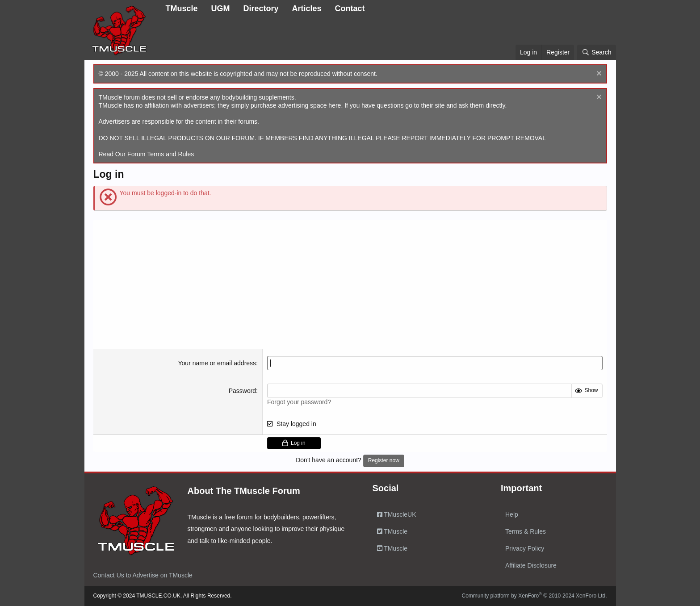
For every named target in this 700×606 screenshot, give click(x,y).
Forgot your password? (299, 402)
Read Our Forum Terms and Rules (147, 154)
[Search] (596, 52)
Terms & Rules (526, 531)
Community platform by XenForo (534, 596)
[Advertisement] (350, 282)
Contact (350, 8)
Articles (307, 8)
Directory (261, 8)
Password (242, 391)
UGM (221, 8)
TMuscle (182, 8)
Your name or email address (217, 363)
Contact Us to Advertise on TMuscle (143, 575)
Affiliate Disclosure (531, 565)
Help (512, 514)
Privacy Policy (525, 548)
